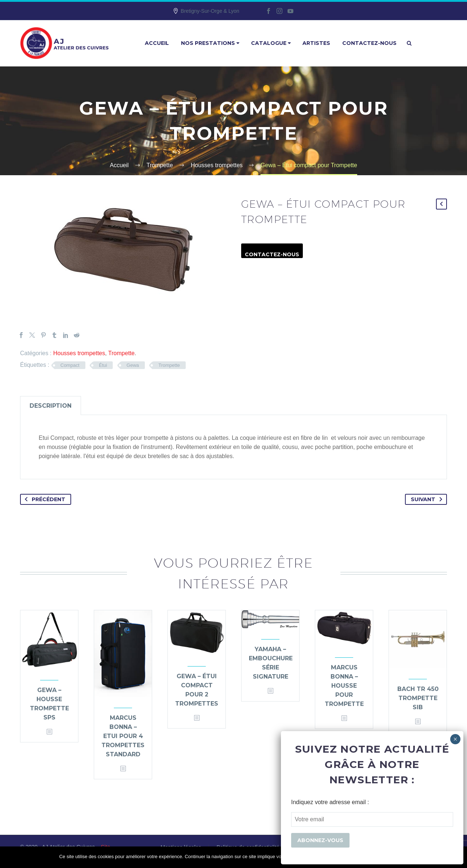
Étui (103, 365)
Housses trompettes (79, 353)
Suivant (428, 499)
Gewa (133, 365)
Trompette (121, 353)
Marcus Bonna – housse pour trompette (344, 686)
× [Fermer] (455, 739)
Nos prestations (210, 43)
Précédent (44, 499)
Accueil (157, 43)
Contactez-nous (369, 43)
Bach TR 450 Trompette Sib (418, 698)
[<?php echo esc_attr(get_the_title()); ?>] (49, 732)
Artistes (316, 43)
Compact (70, 365)
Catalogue (271, 43)
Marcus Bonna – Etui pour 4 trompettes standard (123, 736)
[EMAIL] (372, 819)
